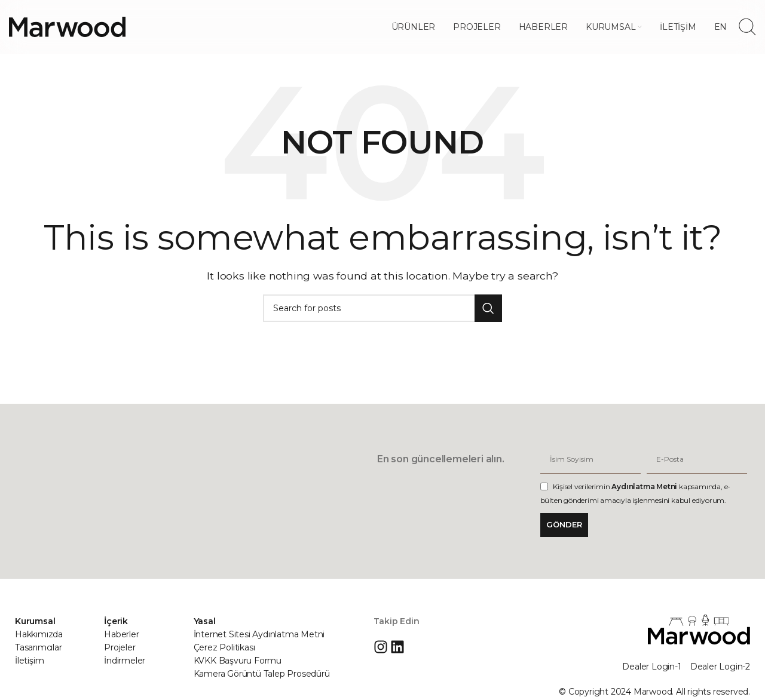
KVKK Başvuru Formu (238, 661)
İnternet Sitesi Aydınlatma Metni (259, 634)
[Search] (747, 27)
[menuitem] (721, 27)
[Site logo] (67, 26)
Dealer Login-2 (720, 667)
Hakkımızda (39, 634)
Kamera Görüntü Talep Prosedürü (262, 674)
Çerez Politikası (224, 647)
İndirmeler (125, 661)
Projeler (120, 647)
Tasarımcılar (39, 647)
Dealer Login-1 (651, 667)
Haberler (121, 634)
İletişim (29, 661)
